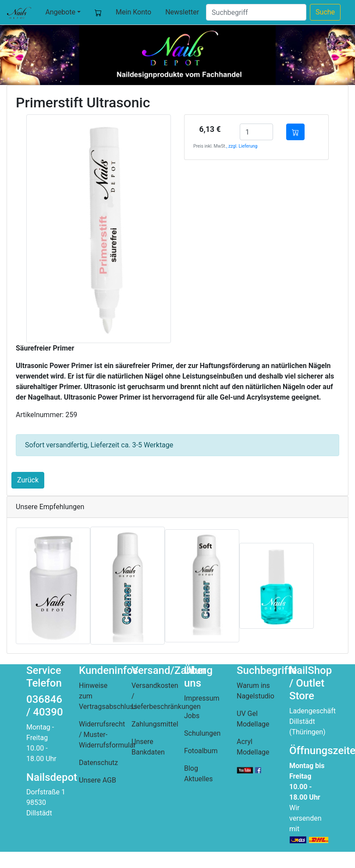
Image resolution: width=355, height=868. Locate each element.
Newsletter (182, 12)
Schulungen (202, 733)
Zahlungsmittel (155, 724)
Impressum (202, 698)
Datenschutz (98, 763)
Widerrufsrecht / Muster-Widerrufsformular (107, 735)
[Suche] (256, 12)
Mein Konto (133, 12)
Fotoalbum (201, 751)
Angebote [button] (60, 12)
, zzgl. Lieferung (242, 146)
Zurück (28, 480)
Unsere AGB (98, 780)
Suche (325, 12)
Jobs (192, 716)
